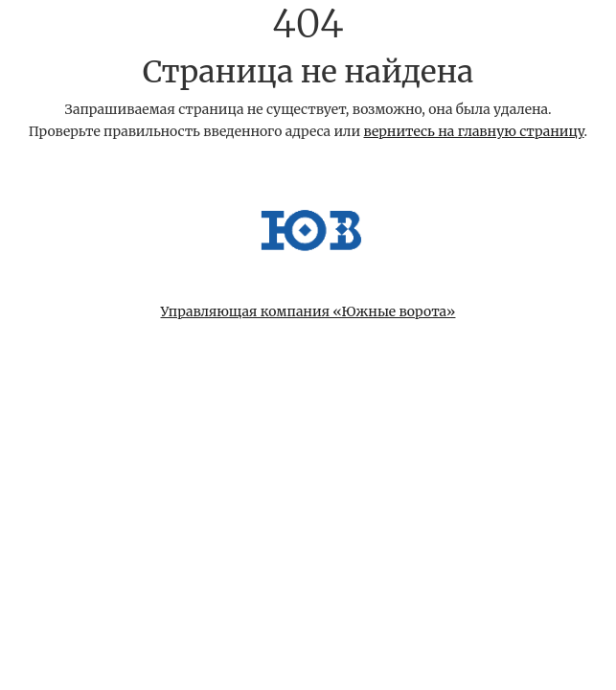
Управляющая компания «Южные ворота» (308, 311)
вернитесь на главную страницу (474, 131)
